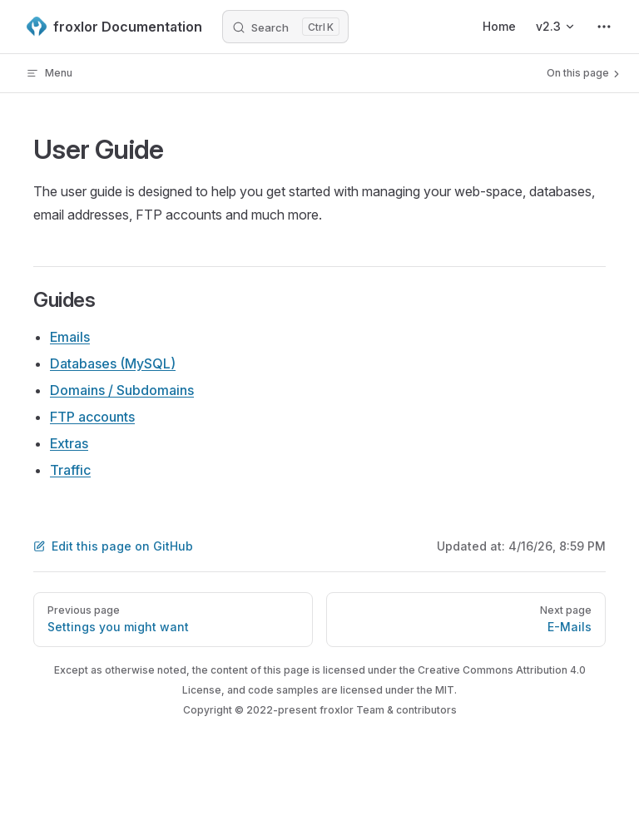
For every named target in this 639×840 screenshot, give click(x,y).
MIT (445, 690)
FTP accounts (92, 417)
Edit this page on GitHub (113, 546)
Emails (70, 337)
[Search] (285, 27)
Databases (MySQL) (113, 363)
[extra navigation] (604, 27)
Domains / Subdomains (122, 390)
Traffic (70, 470)
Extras (69, 443)
